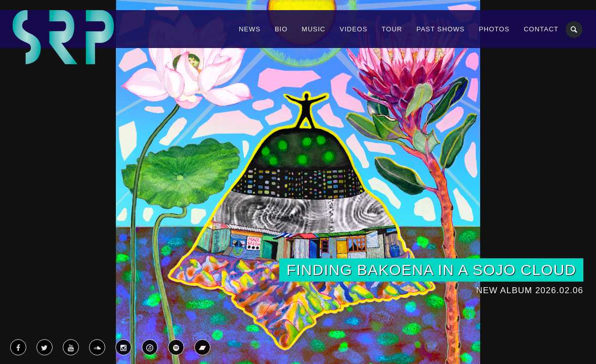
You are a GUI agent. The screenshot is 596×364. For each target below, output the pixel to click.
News (250, 29)
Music (313, 29)
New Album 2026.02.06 (530, 290)
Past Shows (440, 29)
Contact (541, 29)
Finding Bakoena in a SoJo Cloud (431, 270)
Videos (353, 29)
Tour (392, 29)
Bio (281, 29)
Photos (494, 29)
